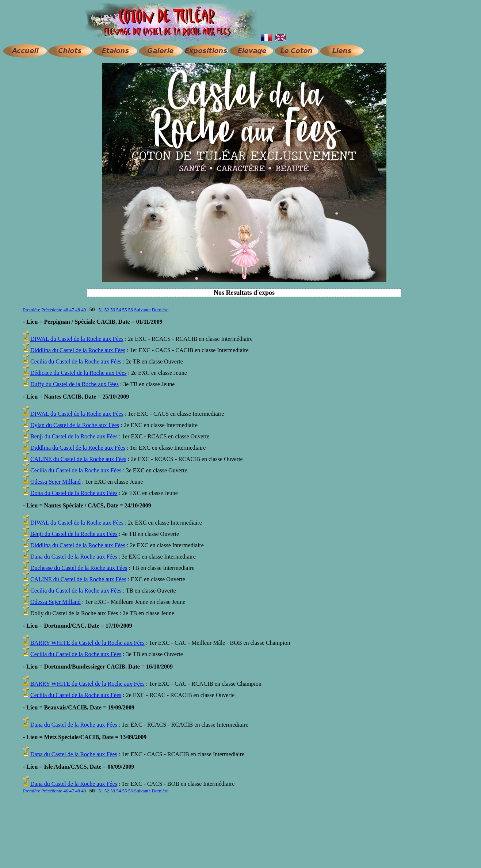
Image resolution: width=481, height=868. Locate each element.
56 (131, 310)
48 (78, 310)
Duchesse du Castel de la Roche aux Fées (79, 568)
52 (107, 310)
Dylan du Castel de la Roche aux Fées (75, 425)
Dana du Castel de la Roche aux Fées (74, 557)
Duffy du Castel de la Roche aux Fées (75, 384)
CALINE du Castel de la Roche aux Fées (78, 459)
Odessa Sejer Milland (56, 482)
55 (124, 310)
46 (66, 310)
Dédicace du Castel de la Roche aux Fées (78, 373)
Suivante (142, 310)
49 (83, 310)
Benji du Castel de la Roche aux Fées (74, 436)
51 (101, 310)
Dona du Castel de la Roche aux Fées (74, 493)
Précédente (52, 310)
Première (32, 310)
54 (119, 310)
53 (113, 310)
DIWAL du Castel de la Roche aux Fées (77, 339)
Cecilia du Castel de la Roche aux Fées (76, 361)
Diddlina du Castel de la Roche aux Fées (78, 350)
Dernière (160, 310)
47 (72, 310)
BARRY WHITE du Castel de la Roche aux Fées (87, 643)
